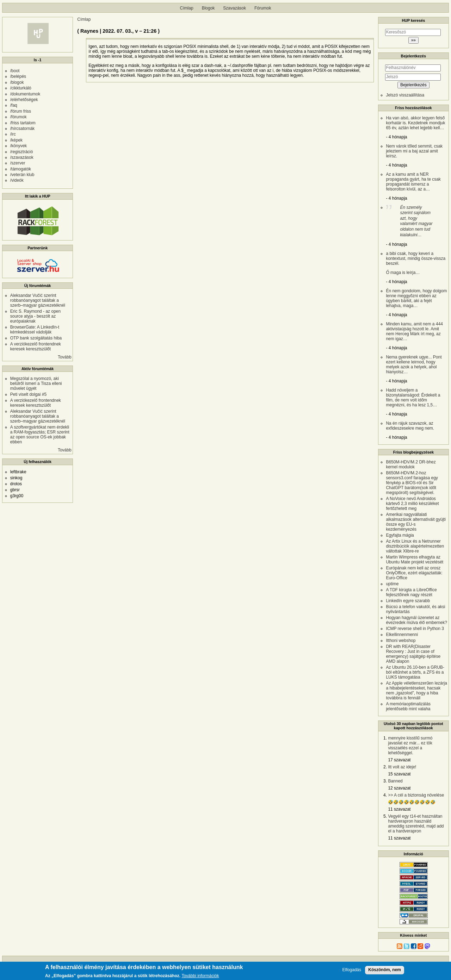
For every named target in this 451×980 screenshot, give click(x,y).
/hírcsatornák (22, 129)
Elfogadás (352, 970)
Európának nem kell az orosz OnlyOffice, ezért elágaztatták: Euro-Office (414, 573)
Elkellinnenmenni (402, 635)
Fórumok (263, 8)
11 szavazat (399, 809)
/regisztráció (22, 152)
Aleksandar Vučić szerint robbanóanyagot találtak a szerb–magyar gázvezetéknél (38, 300)
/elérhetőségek (24, 100)
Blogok (208, 8)
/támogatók (21, 169)
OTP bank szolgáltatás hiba (36, 338)
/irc (13, 134)
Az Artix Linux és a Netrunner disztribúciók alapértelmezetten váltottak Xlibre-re (415, 546)
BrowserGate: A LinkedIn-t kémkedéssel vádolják (35, 330)
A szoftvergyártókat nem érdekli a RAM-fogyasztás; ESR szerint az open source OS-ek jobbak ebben (40, 435)
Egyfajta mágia (400, 535)
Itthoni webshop (401, 641)
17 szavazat (399, 760)
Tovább (65, 357)
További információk (200, 976)
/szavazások (22, 157)
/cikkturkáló (21, 88)
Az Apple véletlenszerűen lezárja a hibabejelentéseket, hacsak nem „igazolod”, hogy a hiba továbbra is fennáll (416, 691)
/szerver (18, 163)
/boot (15, 71)
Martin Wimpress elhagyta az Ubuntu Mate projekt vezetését (415, 560)
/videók (17, 180)
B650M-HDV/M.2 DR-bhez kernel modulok (411, 464)
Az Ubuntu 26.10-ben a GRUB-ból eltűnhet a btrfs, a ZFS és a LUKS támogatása (415, 672)
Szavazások (234, 8)
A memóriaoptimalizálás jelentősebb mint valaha (408, 706)
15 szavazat (399, 774)
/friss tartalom (23, 123)
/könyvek (18, 146)
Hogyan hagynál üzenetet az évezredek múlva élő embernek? (416, 620)
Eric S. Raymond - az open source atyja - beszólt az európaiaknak (35, 316)
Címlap (187, 8)
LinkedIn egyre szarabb (408, 601)
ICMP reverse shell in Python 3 (415, 629)
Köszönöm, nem (385, 970)
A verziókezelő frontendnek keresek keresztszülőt (36, 347)
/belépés (18, 76)
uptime (392, 584)
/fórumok (18, 117)
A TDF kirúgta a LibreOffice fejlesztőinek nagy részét (411, 592)
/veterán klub (22, 175)
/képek (16, 140)
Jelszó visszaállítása (405, 95)
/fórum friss (21, 111)
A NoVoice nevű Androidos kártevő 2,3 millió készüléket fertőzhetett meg (412, 504)
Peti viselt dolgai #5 (28, 394)
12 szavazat (399, 788)
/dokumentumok (25, 94)
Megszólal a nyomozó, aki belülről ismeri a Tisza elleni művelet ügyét (36, 383)
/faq (14, 105)
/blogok (17, 82)
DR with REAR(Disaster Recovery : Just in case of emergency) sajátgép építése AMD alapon (413, 654)
